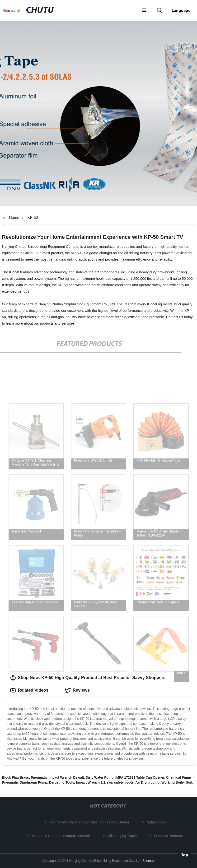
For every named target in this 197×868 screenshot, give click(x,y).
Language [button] (181, 10)
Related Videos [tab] (29, 690)
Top (185, 855)
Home (14, 218)
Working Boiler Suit (177, 782)
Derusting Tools (62, 782)
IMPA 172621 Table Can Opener (140, 777)
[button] (144, 11)
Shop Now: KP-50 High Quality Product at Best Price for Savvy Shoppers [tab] (88, 678)
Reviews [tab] (77, 690)
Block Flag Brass (15, 777)
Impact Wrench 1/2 (91, 782)
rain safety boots (120, 782)
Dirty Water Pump (100, 777)
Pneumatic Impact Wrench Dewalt (57, 777)
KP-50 (33, 218)
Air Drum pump (148, 782)
